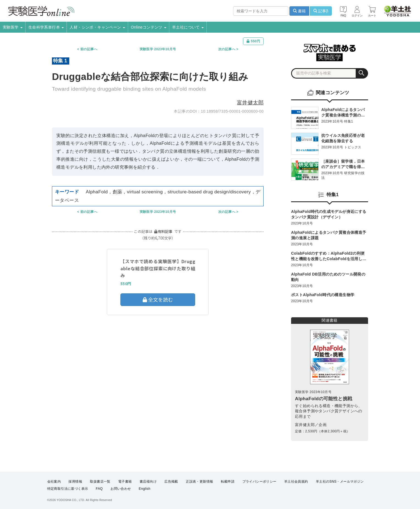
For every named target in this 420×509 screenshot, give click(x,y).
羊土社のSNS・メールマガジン (340, 482)
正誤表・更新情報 (199, 482)
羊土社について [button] (188, 27)
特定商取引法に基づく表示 (68, 489)
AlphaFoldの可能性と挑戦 (324, 399)
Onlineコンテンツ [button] (149, 27)
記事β (321, 11)
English (145, 489)
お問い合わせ (121, 489)
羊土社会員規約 (296, 482)
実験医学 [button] (13, 27)
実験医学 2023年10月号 (158, 49)
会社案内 (54, 482)
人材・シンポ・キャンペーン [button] (97, 27)
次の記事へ (227, 49)
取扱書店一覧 (100, 482)
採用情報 (75, 482)
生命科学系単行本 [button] (46, 27)
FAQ (99, 489)
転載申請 (228, 482)
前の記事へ (89, 49)
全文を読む (158, 299)
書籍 (299, 11)
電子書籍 (125, 482)
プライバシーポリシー (259, 482)
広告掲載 (171, 482)
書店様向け (148, 482)
